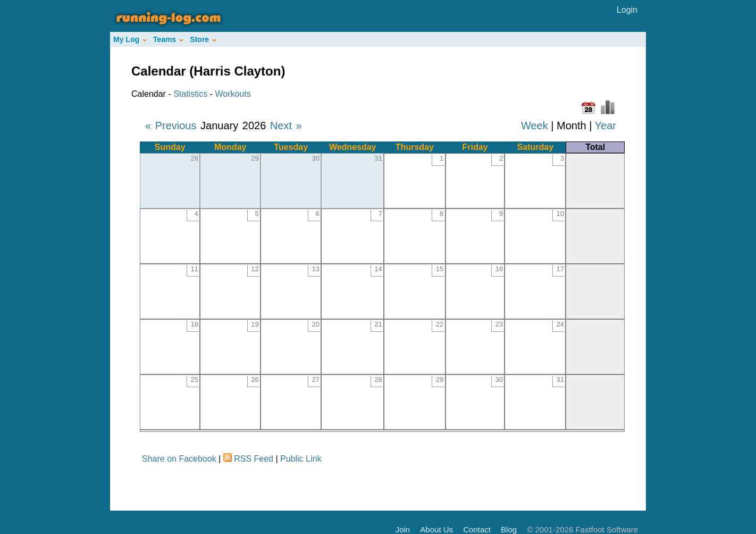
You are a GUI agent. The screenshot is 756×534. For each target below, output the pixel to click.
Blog (509, 529)
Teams (168, 39)
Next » (286, 126)
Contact (477, 529)
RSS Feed (254, 459)
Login (627, 10)
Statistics (190, 94)
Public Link (301, 459)
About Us (436, 529)
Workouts (233, 94)
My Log (130, 39)
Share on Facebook (179, 459)
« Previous (171, 126)
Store (203, 39)
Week (535, 126)
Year (606, 126)
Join (403, 529)
